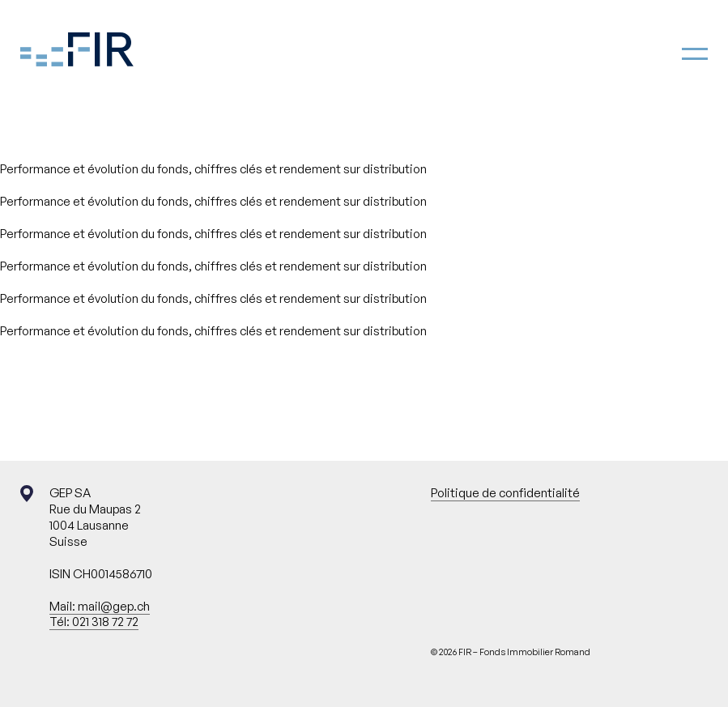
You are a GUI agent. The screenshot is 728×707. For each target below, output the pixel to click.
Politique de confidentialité (505, 493)
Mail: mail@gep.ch (100, 606)
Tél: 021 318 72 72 (94, 622)
